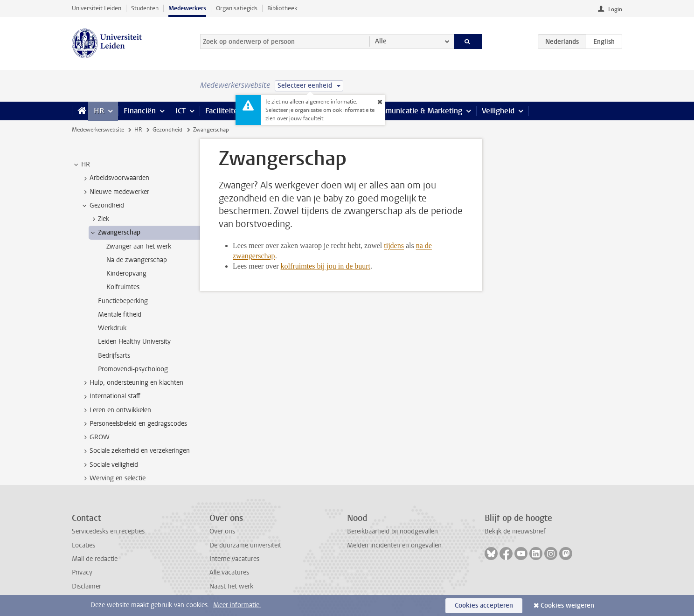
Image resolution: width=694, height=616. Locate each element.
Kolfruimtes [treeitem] (123, 287)
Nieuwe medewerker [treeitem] (115, 192)
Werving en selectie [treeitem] (113, 478)
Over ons (222, 531)
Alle (381, 41)
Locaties (83, 545)
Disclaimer (87, 586)
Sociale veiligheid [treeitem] (109, 465)
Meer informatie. (237, 605)
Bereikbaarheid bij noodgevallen (392, 531)
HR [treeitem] (81, 165)
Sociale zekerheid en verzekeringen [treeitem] (135, 451)
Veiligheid (498, 111)
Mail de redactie (95, 559)
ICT (180, 111)
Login (615, 9)
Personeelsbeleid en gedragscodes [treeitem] (134, 424)
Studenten (145, 8)
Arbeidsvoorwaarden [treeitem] (115, 178)
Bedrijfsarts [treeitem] (114, 356)
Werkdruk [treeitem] (112, 328)
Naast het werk (231, 586)
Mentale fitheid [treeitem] (120, 315)
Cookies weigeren (567, 606)
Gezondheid (167, 130)
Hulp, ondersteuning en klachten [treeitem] (132, 383)
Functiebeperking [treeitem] (123, 301)
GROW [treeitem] (95, 437)
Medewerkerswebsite (98, 130)
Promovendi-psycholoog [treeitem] (133, 369)
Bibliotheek (282, 8)
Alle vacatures (229, 572)
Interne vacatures (234, 559)
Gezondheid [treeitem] (102, 206)
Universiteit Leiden (97, 8)
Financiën (140, 111)
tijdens (394, 246)
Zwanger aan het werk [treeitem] (139, 246)
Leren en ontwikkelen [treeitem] (116, 410)
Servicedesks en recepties (108, 531)
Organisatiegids (237, 8)
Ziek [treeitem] (99, 219)
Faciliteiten (224, 111)
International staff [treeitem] (111, 396)
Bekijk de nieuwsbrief (515, 531)
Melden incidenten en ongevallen (394, 545)
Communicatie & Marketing (417, 111)
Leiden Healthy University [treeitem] (134, 342)
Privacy (82, 572)
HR (99, 111)
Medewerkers (187, 8)
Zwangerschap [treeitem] (115, 233)
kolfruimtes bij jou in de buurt (326, 266)
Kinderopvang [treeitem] (126, 273)
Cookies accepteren (484, 606)
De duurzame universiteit (245, 545)
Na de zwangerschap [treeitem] (137, 260)
